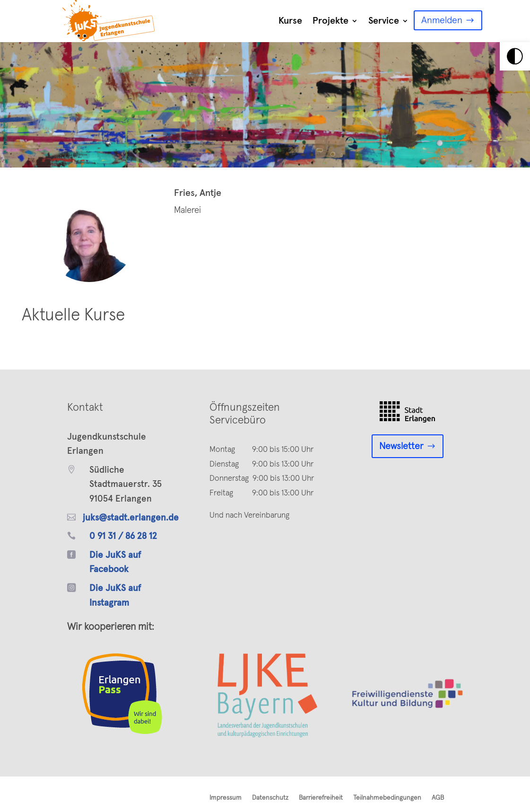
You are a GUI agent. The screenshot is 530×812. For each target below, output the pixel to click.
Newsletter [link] (401, 446)
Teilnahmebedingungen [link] (387, 798)
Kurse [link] (290, 21)
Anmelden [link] (442, 20)
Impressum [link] (226, 798)
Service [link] (384, 21)
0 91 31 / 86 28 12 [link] (123, 536)
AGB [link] (438, 798)
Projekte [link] (330, 21)
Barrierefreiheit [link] (321, 798)
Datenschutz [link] (270, 798)
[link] (515, 56)
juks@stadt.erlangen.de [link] (131, 518)
